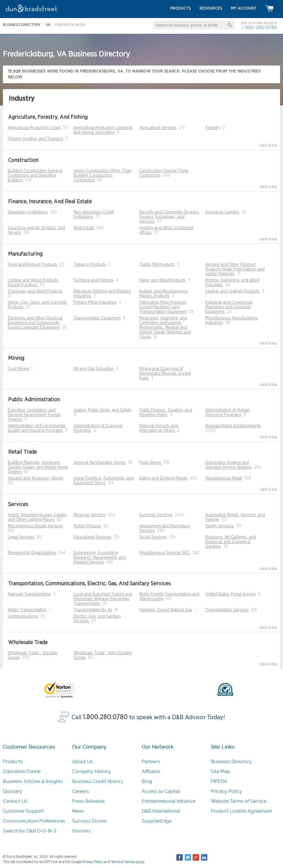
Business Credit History (98, 781)
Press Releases (89, 801)
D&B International (161, 811)
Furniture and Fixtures (94, 280)
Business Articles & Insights (33, 781)
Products (13, 762)
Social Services (153, 537)
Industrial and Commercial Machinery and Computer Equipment (229, 307)
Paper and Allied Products (163, 280)
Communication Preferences (34, 821)
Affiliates (151, 771)
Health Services (219, 526)
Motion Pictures (87, 526)
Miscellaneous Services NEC (165, 553)
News (78, 811)
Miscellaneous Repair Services (35, 526)
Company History (91, 771)
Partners (151, 762)
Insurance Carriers (222, 212)
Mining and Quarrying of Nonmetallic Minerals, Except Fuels (165, 374)
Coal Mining (18, 369)
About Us (82, 762)
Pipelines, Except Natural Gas (166, 610)
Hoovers (81, 831)
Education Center (22, 771)
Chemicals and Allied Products (35, 291)
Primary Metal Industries (95, 303)
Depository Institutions (28, 212)
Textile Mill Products (157, 265)
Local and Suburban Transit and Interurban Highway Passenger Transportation (103, 599)
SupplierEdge (157, 821)
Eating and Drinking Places (163, 478)
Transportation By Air (93, 610)
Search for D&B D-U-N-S (30, 831)
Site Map (220, 771)
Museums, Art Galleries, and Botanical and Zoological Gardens (231, 542)
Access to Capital (161, 791)
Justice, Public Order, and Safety (103, 410)
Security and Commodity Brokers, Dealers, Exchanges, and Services (169, 217)
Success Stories (90, 821)
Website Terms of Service (239, 801)
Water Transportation (27, 610)
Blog (147, 781)
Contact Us (15, 801)
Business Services (156, 515)
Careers (81, 791)
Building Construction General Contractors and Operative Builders (35, 176)
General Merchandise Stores (99, 463)
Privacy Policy (226, 791)
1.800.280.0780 (105, 717)
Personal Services (90, 515)
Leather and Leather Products (232, 291)
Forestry (213, 128)
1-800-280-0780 (259, 28)
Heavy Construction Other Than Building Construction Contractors (102, 176)
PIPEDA (219, 781)
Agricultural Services (158, 128)
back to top (269, 145)
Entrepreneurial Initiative (169, 801)
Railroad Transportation (29, 594)
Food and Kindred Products (32, 265)
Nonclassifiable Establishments (233, 426)
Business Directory (231, 762)
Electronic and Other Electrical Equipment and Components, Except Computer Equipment (35, 323)
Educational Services (92, 537)
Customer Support (23, 811)
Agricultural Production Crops (34, 128)
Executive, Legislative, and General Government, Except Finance (34, 415)
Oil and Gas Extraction (94, 369)
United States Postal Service (231, 594)
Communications (23, 616)
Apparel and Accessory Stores (35, 478)
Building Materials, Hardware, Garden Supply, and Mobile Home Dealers (38, 467)
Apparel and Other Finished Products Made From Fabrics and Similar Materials (235, 269)
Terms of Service (123, 862)
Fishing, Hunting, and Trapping (35, 139)
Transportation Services (227, 610)
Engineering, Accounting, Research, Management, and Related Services (100, 558)
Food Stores (150, 463)
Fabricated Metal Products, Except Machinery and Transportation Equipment (163, 307)
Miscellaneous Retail (224, 478)
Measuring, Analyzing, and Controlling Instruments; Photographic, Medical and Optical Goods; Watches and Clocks (165, 328)
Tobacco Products (90, 265)
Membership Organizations (32, 553)
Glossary (13, 791)
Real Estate (84, 228)
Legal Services (21, 537)
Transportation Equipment (97, 318)
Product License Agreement (241, 811)
